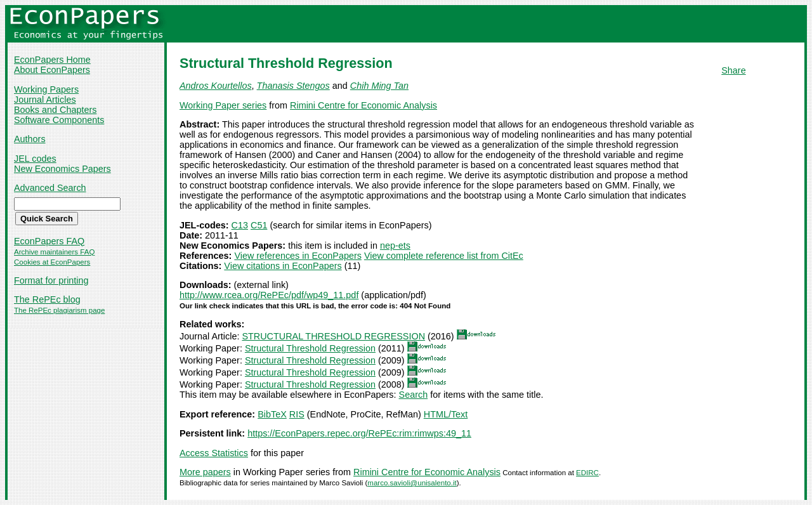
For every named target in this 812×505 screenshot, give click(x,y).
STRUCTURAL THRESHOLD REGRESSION (333, 336)
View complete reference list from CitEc (444, 256)
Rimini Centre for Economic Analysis (363, 105)
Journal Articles (45, 100)
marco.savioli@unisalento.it (412, 483)
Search (414, 395)
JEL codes (35, 159)
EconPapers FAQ (49, 241)
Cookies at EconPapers (52, 262)
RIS (297, 414)
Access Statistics (214, 453)
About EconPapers (52, 70)
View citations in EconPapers (283, 266)
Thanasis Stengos (293, 86)
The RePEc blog (47, 299)
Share (733, 70)
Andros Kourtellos (216, 86)
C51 (259, 225)
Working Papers (46, 89)
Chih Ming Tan (379, 86)
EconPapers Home (52, 60)
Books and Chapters (55, 110)
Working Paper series (223, 105)
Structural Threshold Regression (310, 348)
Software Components (59, 120)
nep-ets (395, 246)
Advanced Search (50, 188)
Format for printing (51, 280)
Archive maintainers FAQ (54, 252)
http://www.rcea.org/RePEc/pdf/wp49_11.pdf (269, 295)
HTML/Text (446, 414)
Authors (30, 139)
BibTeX (272, 414)
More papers (205, 472)
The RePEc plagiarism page (59, 310)
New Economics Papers (62, 169)
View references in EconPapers (298, 256)
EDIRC (587, 473)
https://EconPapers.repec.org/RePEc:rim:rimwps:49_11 (359, 433)
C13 (240, 225)
